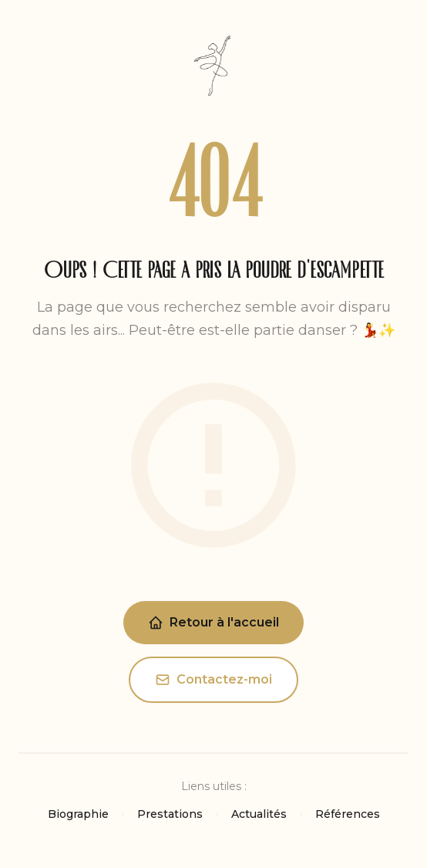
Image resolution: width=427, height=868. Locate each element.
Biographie (78, 814)
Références (348, 814)
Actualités (259, 814)
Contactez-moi (213, 680)
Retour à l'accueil (213, 623)
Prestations (170, 814)
